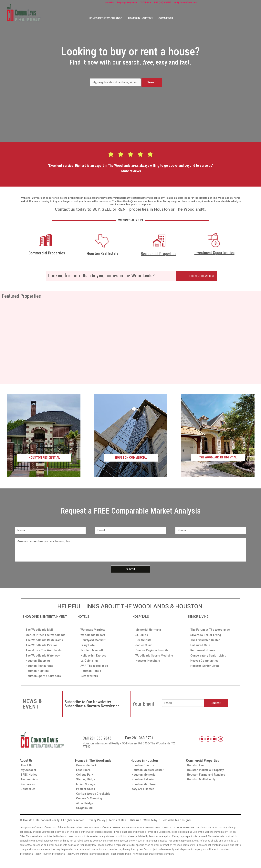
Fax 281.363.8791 (139, 737)
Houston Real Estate (103, 254)
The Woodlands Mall (40, 627)
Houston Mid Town (144, 783)
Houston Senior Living (206, 664)
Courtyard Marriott (93, 637)
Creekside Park (87, 764)
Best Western (90, 674)
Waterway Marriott (93, 627)
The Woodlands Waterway (43, 653)
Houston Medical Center (148, 769)
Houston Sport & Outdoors (44, 674)
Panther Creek (86, 788)
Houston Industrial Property (206, 769)
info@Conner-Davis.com (217, 3)
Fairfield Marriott (92, 648)
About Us (111, 3)
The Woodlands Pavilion (42, 643)
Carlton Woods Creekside (94, 793)
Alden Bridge (85, 803)
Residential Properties (159, 254)
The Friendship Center (206, 637)
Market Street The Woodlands (46, 632)
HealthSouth (144, 637)
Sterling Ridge (86, 778)
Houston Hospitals (148, 659)
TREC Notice (162, 3)
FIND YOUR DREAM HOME (198, 276)
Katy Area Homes (143, 788)
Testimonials (30, 778)
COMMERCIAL (167, 19)
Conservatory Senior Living (209, 653)
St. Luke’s (142, 632)
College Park (85, 773)
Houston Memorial (144, 773)
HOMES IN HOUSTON (140, 19)
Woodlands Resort (93, 632)
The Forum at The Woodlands (211, 627)
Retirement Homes (203, 648)
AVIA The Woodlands (95, 664)
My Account (29, 769)
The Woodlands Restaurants (45, 637)
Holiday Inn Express (94, 653)
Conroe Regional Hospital (153, 648)
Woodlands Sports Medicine (155, 653)
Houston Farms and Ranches (207, 773)
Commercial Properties (47, 253)
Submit (130, 569)
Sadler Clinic (144, 643)
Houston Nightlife (38, 669)
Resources (28, 783)
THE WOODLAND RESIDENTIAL (218, 458)
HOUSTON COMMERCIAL (131, 458)
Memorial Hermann (149, 627)
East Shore (84, 769)
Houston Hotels (91, 669)
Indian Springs (86, 783)
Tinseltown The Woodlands (44, 648)
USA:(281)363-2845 (186, 3)
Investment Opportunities (214, 253)
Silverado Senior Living (206, 632)
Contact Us (28, 788)
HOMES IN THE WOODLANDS (106, 19)
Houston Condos (143, 764)
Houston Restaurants (40, 664)
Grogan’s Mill (85, 808)
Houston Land (197, 764)
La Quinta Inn (90, 659)
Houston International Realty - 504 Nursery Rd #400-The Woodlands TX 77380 (132, 744)
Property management (135, 3)
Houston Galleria (143, 778)
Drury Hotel (88, 643)
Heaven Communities (205, 659)
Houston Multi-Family (202, 778)
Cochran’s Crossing (90, 798)
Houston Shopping (38, 659)
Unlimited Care (201, 643)
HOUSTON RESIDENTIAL (44, 458)
